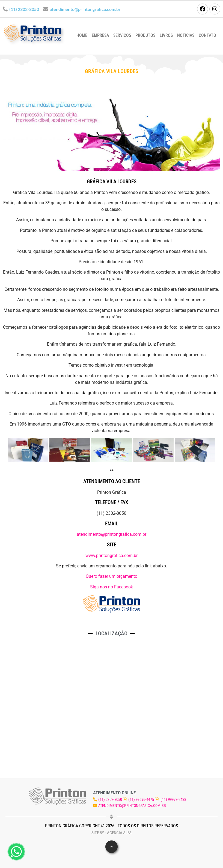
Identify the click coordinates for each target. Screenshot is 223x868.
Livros (166, 35)
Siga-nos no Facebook (112, 587)
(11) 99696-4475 (141, 800)
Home (82, 35)
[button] (112, 847)
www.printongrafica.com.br (112, 556)
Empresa (100, 35)
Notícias (186, 35)
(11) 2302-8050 (24, 9)
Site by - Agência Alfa (112, 833)
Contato (207, 35)
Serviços (122, 35)
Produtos (145, 35)
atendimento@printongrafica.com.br (85, 9)
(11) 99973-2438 (173, 800)
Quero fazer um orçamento (112, 576)
